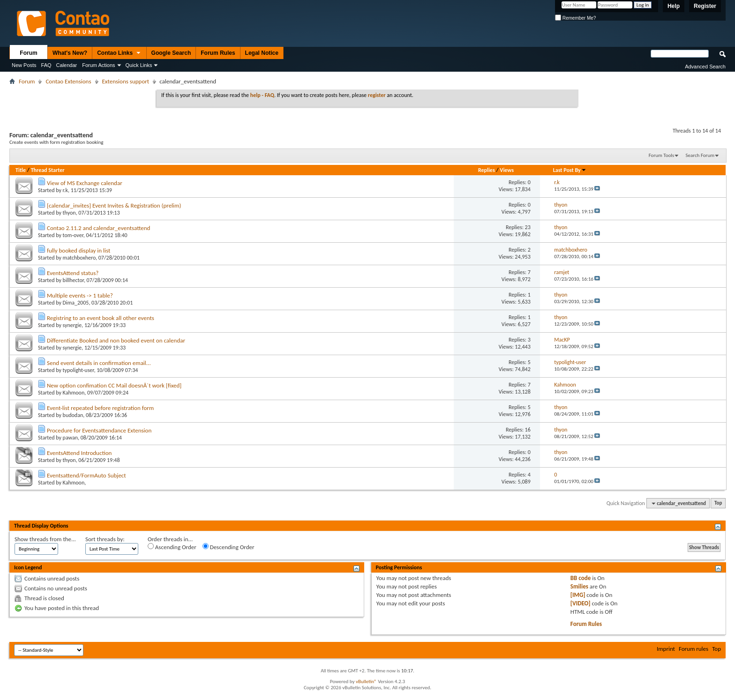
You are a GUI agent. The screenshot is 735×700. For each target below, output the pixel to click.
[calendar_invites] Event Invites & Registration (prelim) (114, 205)
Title (21, 170)
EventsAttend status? (73, 273)
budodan (73, 415)
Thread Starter (48, 170)
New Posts (24, 65)
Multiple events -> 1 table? (80, 295)
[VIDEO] (581, 603)
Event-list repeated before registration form (100, 408)
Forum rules (694, 649)
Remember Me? (575, 18)
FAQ (46, 65)
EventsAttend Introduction (79, 453)
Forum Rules (218, 53)
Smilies (579, 586)
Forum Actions (98, 65)
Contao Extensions (68, 81)
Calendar (67, 65)
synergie (72, 325)
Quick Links (139, 65)
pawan (70, 438)
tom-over (73, 235)
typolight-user (79, 370)
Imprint (666, 649)
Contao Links (119, 53)
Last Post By (570, 170)
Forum (28, 53)
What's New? (70, 53)
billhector (73, 280)
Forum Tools (661, 155)
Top (718, 503)
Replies (487, 170)
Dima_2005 (76, 303)
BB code (581, 578)
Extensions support (126, 81)
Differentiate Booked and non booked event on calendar (116, 340)
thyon (69, 213)
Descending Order (229, 547)
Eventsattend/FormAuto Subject (86, 475)
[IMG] (578, 595)
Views (507, 170)
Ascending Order (172, 547)
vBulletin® (366, 681)
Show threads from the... (45, 539)
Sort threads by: (105, 539)
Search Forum (700, 155)
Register (705, 6)
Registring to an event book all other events (101, 318)
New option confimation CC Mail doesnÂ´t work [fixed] (114, 385)
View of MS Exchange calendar (85, 183)
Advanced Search (705, 67)
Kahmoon (74, 393)
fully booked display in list (79, 250)
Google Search (171, 53)
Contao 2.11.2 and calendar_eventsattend (98, 228)
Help (674, 6)
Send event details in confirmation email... (99, 363)
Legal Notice (262, 53)
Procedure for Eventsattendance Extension (99, 430)
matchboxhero (79, 258)
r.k (65, 190)
